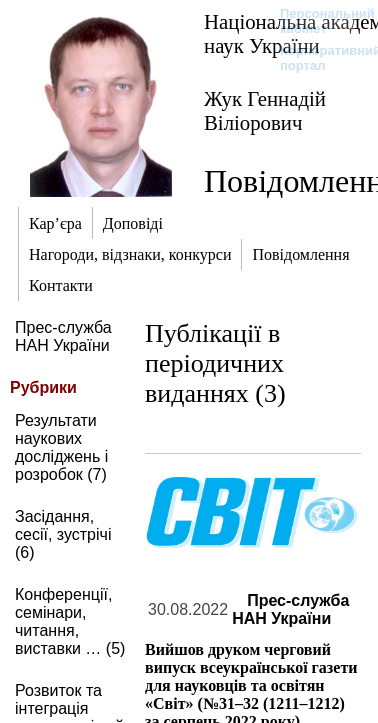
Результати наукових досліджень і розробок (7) (61, 447)
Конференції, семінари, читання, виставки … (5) (70, 621)
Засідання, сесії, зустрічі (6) (63, 534)
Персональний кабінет (317, 21)
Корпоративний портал (317, 58)
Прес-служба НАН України (63, 336)
